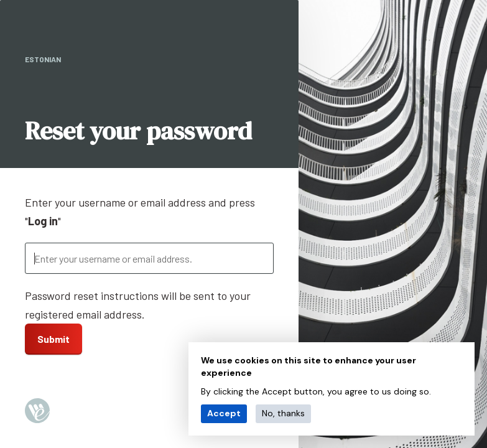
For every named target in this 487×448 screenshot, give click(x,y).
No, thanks (283, 413)
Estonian (43, 59)
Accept (224, 413)
